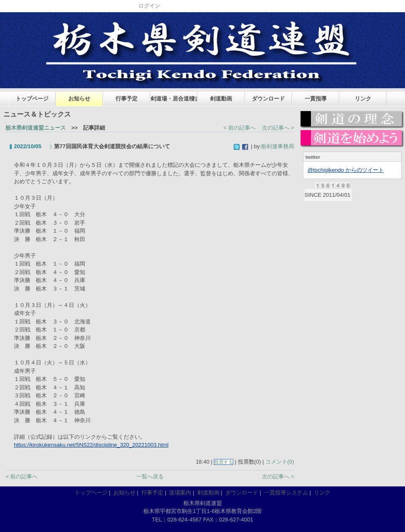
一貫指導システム (286, 493)
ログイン (149, 6)
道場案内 (180, 493)
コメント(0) (280, 462)
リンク (363, 99)
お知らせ (79, 99)
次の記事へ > (278, 128)
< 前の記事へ (240, 128)
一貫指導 (316, 99)
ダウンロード (268, 99)
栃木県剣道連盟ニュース (36, 128)
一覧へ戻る (150, 476)
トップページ (32, 99)
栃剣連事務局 (278, 146)
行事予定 (127, 99)
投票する (224, 462)
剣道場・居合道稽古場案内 (174, 99)
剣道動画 (221, 99)
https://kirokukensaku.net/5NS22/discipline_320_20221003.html (91, 445)
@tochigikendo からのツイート (346, 170)
